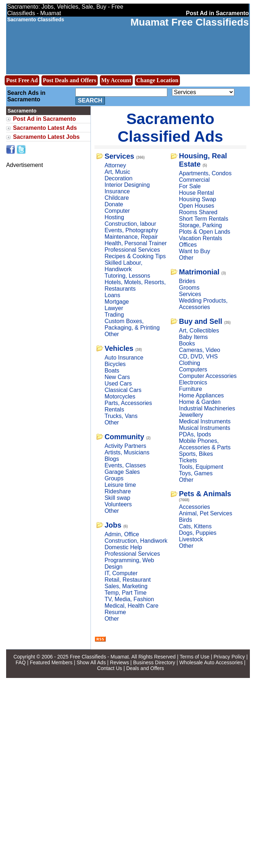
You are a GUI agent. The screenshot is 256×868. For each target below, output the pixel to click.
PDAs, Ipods (195, 434)
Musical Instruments (204, 428)
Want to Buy (195, 251)
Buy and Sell (200, 321)
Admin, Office (122, 534)
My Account (116, 80)
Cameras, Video (199, 350)
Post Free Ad (22, 80)
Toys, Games (196, 473)
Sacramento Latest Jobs (46, 137)
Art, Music (117, 172)
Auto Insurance (124, 358)
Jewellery (191, 415)
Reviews (120, 662)
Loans (112, 295)
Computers (193, 369)
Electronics (193, 382)
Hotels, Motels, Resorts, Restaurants (135, 285)
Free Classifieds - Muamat (99, 657)
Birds (185, 520)
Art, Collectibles (199, 331)
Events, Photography (131, 230)
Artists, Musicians (127, 452)
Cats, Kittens (195, 526)
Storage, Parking (200, 225)
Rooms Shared (198, 212)
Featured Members (51, 662)
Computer (117, 211)
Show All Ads (91, 662)
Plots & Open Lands (204, 232)
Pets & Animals (205, 494)
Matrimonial (199, 272)
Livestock (191, 539)
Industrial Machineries (207, 408)
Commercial (194, 180)
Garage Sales (122, 472)
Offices (188, 245)
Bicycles (115, 364)
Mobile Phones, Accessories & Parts (205, 444)
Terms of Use (194, 657)
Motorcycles (120, 396)
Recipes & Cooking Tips (135, 256)
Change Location (157, 80)
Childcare (117, 198)
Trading (114, 315)
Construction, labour (130, 224)
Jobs (113, 525)
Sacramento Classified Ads (170, 127)
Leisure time (120, 485)
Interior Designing (127, 185)
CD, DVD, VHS (198, 356)
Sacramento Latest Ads (45, 128)
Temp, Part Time (125, 593)
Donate (114, 204)
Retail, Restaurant (128, 580)
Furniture (190, 389)
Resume (115, 612)
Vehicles (119, 348)
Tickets (188, 460)
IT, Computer (121, 573)
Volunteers (118, 504)
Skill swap (117, 498)
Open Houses (197, 206)
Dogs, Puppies (198, 533)
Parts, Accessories (128, 403)
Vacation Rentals (200, 238)
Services (119, 156)
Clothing (189, 363)
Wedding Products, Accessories (203, 304)
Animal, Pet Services (206, 513)
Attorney (115, 165)
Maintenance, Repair (131, 237)
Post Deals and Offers (70, 80)
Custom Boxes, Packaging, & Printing (132, 324)
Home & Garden (200, 402)
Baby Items (193, 337)
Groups (114, 478)
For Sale (190, 186)
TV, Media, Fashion (129, 599)
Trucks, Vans (121, 416)
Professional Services (132, 250)
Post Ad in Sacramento (45, 119)
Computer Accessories (208, 376)
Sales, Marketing (126, 586)
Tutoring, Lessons (127, 276)
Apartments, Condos (205, 173)
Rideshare (118, 491)
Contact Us (109, 668)
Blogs (112, 459)
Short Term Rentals (204, 219)
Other (112, 334)
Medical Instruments (205, 421)
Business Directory (154, 662)
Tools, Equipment (201, 467)
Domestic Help (123, 547)
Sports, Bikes (196, 454)
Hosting (114, 217)
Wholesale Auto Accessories (211, 662)
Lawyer (114, 308)
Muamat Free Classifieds (190, 22)
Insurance (117, 191)
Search (90, 100)
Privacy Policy (229, 657)
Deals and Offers (145, 668)
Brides (187, 281)
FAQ (21, 662)
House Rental (196, 193)
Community (124, 437)
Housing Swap (197, 199)
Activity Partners (125, 446)
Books (187, 343)
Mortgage (117, 302)
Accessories (194, 507)
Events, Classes (125, 465)
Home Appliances (201, 395)
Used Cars (118, 384)
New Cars (117, 377)
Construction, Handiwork (136, 541)
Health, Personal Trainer (136, 243)
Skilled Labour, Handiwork (123, 266)
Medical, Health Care (131, 606)
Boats (112, 371)
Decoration (118, 178)
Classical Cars (123, 390)
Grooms (189, 288)
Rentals (114, 409)
